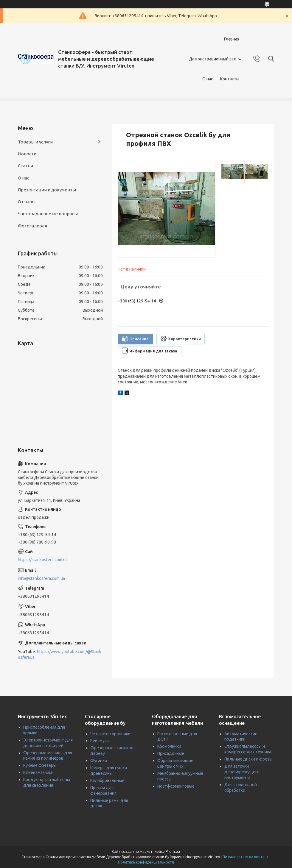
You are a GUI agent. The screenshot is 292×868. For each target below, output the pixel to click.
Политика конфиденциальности (146, 862)
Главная (232, 39)
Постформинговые (176, 786)
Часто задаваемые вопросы (48, 214)
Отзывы (27, 202)
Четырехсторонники (110, 734)
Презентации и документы (47, 190)
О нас (208, 79)
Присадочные (171, 753)
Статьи (25, 166)
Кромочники (169, 746)
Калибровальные (107, 780)
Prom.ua (173, 851)
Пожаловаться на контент (246, 857)
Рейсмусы (100, 741)
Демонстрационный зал (213, 59)
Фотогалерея (32, 226)
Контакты (230, 79)
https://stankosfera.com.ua (43, 560)
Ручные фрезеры (40, 765)
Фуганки (99, 761)
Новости (27, 154)
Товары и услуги (35, 142)
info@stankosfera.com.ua (41, 578)
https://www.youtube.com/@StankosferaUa (60, 654)
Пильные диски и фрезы (248, 759)
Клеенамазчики (38, 772)
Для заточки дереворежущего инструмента (242, 772)
